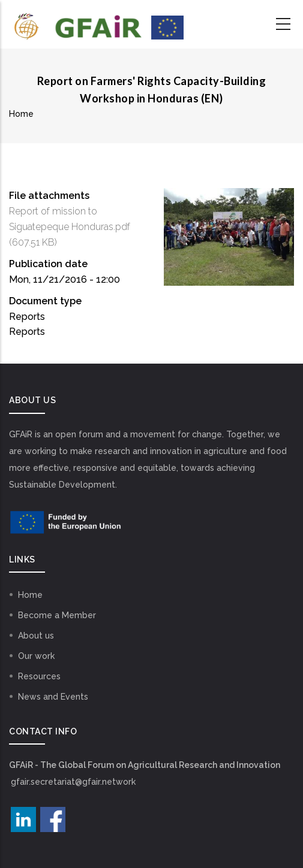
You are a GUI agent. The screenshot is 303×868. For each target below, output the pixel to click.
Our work (36, 656)
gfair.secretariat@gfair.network (73, 782)
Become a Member (57, 615)
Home (21, 114)
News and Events (53, 697)
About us (36, 636)
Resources (39, 676)
